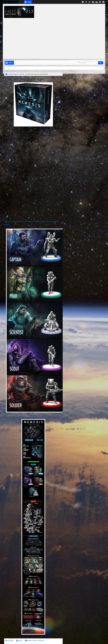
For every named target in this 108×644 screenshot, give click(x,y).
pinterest (103, 2)
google (90, 2)
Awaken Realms (32, 640)
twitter (83, 2)
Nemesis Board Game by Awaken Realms (24, 79)
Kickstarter (41, 640)
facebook (86, 2)
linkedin (97, 2)
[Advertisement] (57, 37)
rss (93, 2)
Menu (29, 2)
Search (101, 63)
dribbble (100, 2)
